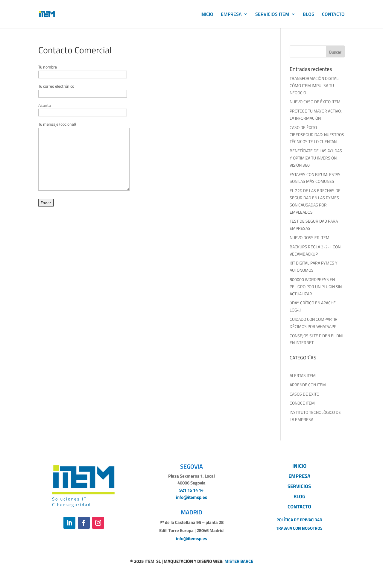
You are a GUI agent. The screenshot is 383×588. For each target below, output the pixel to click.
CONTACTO (333, 15)
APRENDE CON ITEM (308, 385)
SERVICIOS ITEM (272, 15)
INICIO (207, 15)
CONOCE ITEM (302, 403)
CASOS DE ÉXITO (304, 394)
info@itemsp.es (191, 497)
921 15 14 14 (191, 490)
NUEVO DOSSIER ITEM (310, 237)
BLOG (309, 15)
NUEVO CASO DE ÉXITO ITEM (315, 102)
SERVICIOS (299, 486)
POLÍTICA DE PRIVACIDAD (299, 520)
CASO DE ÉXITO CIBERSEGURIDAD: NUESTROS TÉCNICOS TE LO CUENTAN (317, 135)
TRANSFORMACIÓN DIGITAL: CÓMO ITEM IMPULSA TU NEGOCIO (314, 85)
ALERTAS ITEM (303, 375)
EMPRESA (231, 15)
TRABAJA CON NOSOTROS (299, 528)
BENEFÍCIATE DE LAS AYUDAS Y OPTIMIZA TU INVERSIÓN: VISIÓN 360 (316, 158)
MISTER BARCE (239, 561)
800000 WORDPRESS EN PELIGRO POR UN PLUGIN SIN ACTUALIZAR (316, 287)
